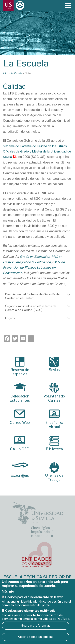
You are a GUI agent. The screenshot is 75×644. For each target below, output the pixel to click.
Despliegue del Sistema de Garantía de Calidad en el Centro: (38, 296)
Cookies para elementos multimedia (30, 611)
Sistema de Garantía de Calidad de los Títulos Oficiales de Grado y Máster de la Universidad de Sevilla (37, 151)
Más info (8, 592)
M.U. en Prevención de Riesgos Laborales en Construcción (34, 267)
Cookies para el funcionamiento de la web (34, 597)
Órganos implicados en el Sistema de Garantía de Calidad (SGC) (38, 308)
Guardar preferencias (36, 625)
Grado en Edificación (35, 257)
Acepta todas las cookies (36, 637)
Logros (38, 320)
